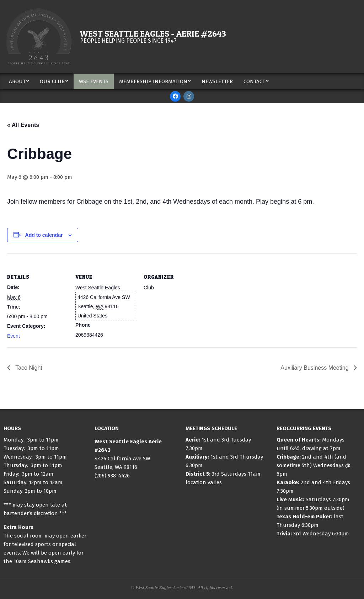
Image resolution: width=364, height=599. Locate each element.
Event (14, 336)
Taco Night (28, 368)
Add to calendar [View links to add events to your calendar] (44, 235)
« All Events (23, 125)
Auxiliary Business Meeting (315, 368)
